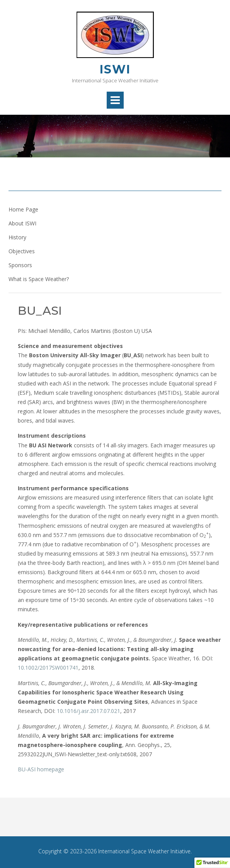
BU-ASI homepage (41, 769)
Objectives (22, 251)
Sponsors (20, 265)
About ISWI (22, 223)
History (17, 237)
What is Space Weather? (39, 279)
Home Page (23, 209)
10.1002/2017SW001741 (48, 668)
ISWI (115, 69)
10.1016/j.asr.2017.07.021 (89, 711)
